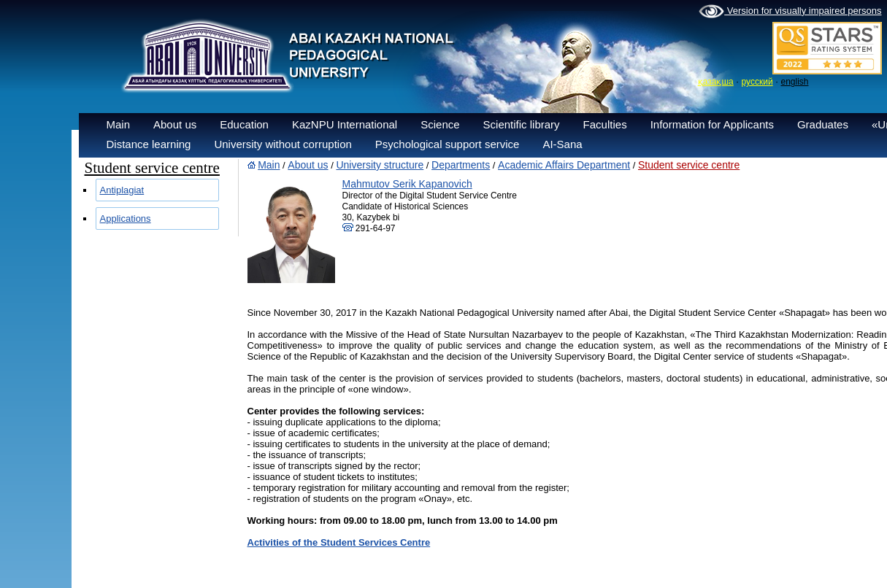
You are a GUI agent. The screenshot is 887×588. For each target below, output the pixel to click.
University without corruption (283, 144)
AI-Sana (562, 144)
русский (757, 82)
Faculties (605, 124)
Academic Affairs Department (564, 165)
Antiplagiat (122, 190)
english (794, 82)
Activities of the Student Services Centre (339, 542)
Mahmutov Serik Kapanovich (407, 184)
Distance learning (149, 144)
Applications (126, 218)
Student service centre (689, 165)
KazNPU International (345, 124)
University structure (380, 165)
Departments (461, 165)
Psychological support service (448, 144)
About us (175, 124)
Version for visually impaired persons (790, 12)
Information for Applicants (712, 124)
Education (244, 124)
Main (119, 124)
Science (440, 124)
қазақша (716, 82)
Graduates (823, 124)
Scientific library (522, 124)
